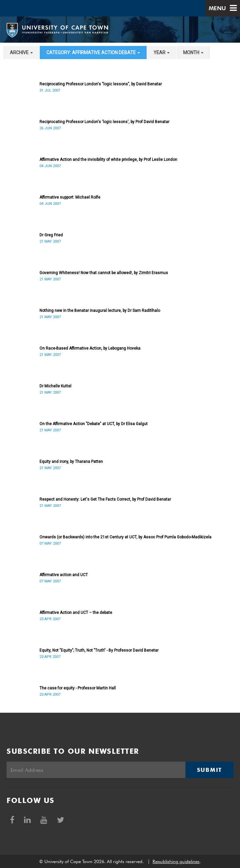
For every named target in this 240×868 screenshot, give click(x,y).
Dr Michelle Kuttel (55, 386)
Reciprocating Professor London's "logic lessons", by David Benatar (101, 84)
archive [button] (21, 53)
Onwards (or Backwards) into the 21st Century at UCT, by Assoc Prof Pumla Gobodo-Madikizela (125, 537)
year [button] (162, 53)
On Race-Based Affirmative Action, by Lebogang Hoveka (90, 348)
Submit (209, 770)
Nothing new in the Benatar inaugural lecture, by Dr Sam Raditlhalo (100, 311)
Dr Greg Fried (51, 235)
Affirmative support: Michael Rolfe (70, 197)
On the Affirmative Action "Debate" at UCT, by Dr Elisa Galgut (94, 424)
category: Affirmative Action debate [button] (93, 53)
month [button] (193, 53)
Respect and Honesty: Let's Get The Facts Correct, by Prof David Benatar (105, 499)
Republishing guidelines (176, 861)
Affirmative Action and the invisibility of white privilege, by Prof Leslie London (108, 160)
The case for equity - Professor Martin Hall (78, 688)
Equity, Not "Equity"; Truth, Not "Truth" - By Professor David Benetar (99, 650)
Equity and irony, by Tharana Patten (71, 462)
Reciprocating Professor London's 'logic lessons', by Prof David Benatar (104, 122)
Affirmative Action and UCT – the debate (76, 613)
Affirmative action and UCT (64, 575)
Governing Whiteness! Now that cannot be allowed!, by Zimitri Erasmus (104, 273)
